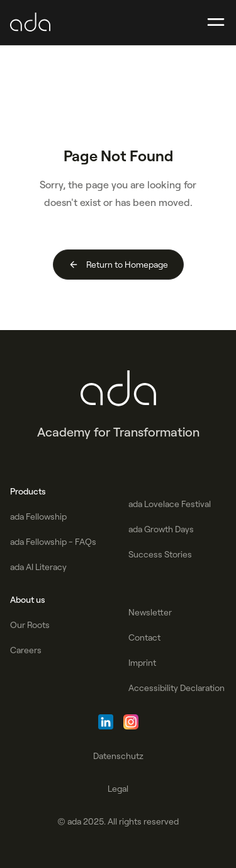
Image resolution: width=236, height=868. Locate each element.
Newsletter (150, 612)
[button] (216, 23)
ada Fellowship (38, 517)
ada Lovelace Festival (170, 504)
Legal (118, 789)
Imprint (142, 663)
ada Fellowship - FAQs (53, 542)
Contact (144, 637)
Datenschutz (118, 756)
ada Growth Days (161, 529)
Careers (26, 650)
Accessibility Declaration (177, 688)
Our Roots (30, 625)
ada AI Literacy (38, 567)
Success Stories (160, 554)
